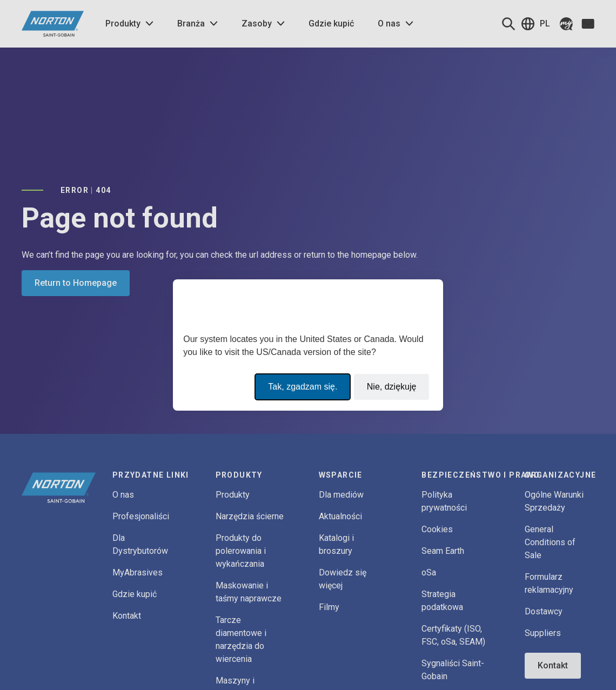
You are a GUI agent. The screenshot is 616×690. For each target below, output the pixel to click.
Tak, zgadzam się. (303, 387)
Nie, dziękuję (392, 387)
